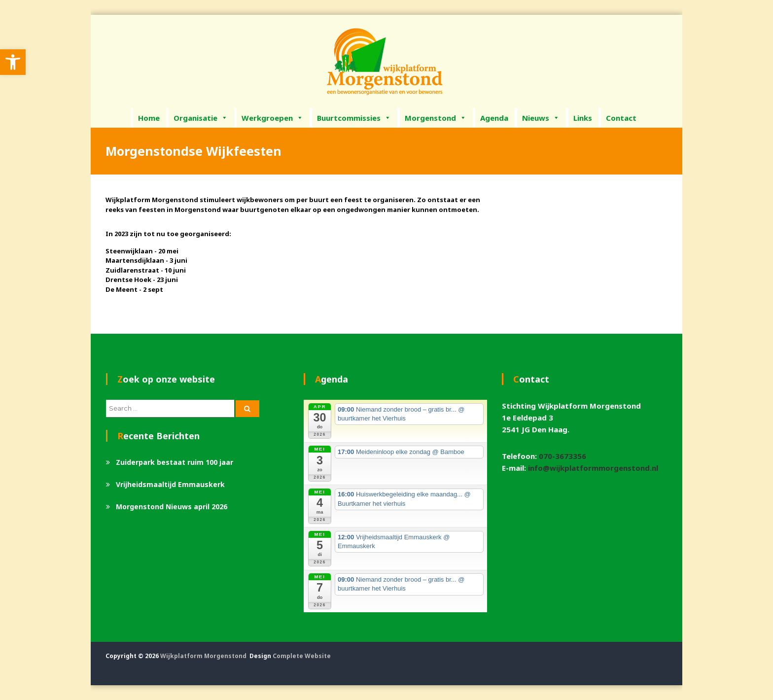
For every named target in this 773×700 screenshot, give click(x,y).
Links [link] (583, 118)
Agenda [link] (494, 118)
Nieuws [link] (541, 118)
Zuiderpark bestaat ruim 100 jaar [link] (175, 462)
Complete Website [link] (302, 656)
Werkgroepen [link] (272, 118)
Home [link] (149, 118)
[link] (13, 62)
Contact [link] (621, 118)
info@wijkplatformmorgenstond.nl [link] (593, 468)
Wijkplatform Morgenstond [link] (203, 656)
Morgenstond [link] (436, 118)
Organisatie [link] (201, 118)
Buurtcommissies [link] (354, 118)
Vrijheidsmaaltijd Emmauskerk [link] (170, 484)
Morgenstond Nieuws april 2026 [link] (172, 507)
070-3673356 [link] (562, 456)
